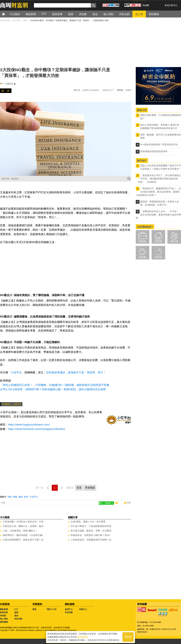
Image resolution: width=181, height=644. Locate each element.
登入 (176, 5)
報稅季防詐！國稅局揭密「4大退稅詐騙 (23, 535)
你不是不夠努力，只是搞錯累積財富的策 (91, 526)
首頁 (6, 14)
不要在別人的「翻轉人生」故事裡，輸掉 (23, 526)
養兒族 (174, 241)
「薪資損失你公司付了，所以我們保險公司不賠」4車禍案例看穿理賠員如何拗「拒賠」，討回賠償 (158, 179)
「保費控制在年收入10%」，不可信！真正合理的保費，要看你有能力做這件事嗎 (158, 215)
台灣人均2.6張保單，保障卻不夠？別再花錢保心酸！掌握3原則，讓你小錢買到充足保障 (53, 389)
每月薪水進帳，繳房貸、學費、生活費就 (91, 531)
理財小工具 (52, 609)
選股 (34, 609)
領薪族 (143, 241)
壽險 (15, 497)
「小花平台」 (16, 372)
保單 (26, 497)
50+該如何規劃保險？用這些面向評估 (159, 144)
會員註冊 (169, 5)
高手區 (158, 257)
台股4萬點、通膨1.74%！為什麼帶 (88, 522)
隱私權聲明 (83, 637)
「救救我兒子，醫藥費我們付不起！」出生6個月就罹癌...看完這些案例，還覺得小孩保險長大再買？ (158, 192)
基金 (16, 616)
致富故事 (4, 612)
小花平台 (9, 84)
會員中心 (69, 609)
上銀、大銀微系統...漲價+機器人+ (20, 531)
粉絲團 (146, 5)
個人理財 (4, 619)
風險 (21, 497)
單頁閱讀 (90, 488)
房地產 (3, 616)
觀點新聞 (4, 609)
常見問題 (69, 612)
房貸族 (158, 241)
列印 (129, 503)
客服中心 (83, 609)
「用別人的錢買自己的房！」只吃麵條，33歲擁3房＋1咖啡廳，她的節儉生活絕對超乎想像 (55, 385)
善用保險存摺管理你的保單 (154, 151)
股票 (16, 612)
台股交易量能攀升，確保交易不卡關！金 (23, 540)
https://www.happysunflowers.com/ (29, 425)
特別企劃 (18, 619)
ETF (16, 609)
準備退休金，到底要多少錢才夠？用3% (90, 535)
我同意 (128, 637)
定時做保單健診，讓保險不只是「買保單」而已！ (76, 372)
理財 (10, 497)
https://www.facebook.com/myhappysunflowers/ (37, 429)
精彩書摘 (4, 622)
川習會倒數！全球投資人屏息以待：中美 (23, 522)
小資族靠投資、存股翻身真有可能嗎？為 (91, 540)
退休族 (143, 257)
